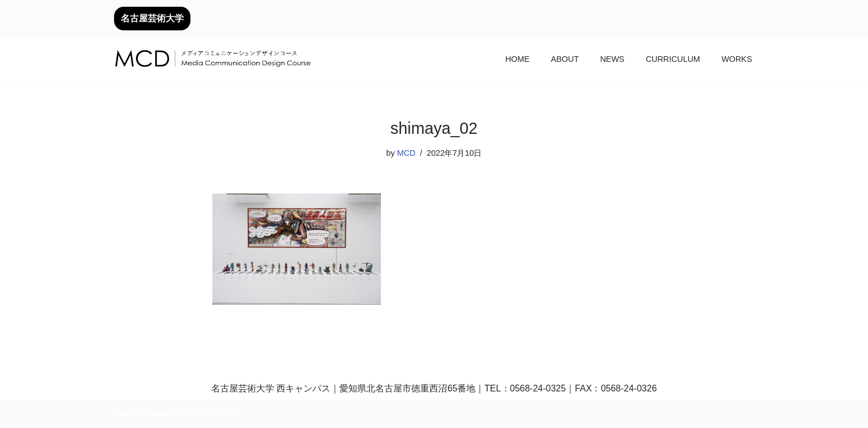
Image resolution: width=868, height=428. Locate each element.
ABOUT (565, 59)
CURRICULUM (673, 59)
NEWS (612, 59)
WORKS (737, 59)
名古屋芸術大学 (152, 18)
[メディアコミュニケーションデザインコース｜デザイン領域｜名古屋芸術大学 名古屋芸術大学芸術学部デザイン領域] (212, 60)
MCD (406, 153)
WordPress (214, 414)
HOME (517, 59)
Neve (124, 414)
